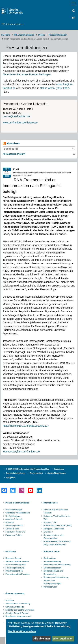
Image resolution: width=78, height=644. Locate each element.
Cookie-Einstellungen (57, 473)
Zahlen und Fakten (14, 535)
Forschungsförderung (15, 568)
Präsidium (10, 600)
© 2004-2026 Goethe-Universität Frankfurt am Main (28, 469)
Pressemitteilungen (14, 510)
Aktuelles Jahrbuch (14, 519)
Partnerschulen (50, 587)
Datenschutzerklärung (16, 473)
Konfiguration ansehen (22, 631)
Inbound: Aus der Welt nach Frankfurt (56, 511)
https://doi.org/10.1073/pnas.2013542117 (26, 426)
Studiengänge (50, 558)
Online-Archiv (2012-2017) (55, 88)
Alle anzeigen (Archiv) (14, 154)
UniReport (10, 522)
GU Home (6, 35)
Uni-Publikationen (13, 516)
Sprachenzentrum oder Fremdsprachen (54, 537)
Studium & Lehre (51, 551)
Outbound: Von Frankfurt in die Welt (57, 518)
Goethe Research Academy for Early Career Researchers (57, 543)
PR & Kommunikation (13, 24)
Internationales (51, 503)
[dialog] (42, 632)
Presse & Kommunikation (17, 503)
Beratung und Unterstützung (56, 577)
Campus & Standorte (15, 607)
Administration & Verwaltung (18, 604)
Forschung (11, 551)
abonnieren (11, 144)
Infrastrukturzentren (14, 571)
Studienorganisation (52, 568)
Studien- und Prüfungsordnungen (52, 582)
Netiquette (11, 478)
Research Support (13, 558)
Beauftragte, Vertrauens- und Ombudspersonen (18, 618)
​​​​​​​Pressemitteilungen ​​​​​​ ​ (58, 35)
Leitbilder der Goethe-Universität (20, 610)
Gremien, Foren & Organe (17, 613)
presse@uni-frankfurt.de (16, 116)
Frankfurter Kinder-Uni (15, 532)
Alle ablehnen (42, 639)
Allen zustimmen (63, 639)
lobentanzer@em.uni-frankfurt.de (21, 452)
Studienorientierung (52, 561)
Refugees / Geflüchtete (54, 529)
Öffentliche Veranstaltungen (18, 513)
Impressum (59, 469)
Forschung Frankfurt (14, 525)
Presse (42, 35)
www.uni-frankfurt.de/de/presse (20, 123)
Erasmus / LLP (50, 522)
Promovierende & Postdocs (17, 574)
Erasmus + (48, 532)
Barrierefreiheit (36, 473)
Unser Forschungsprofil (16, 564)
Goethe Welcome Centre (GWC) (58, 525)
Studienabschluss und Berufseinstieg (53, 572)
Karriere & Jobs (12, 529)
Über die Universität (15, 594)
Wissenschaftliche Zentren (17, 561)
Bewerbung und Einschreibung (57, 564)
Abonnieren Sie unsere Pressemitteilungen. (27, 74)
